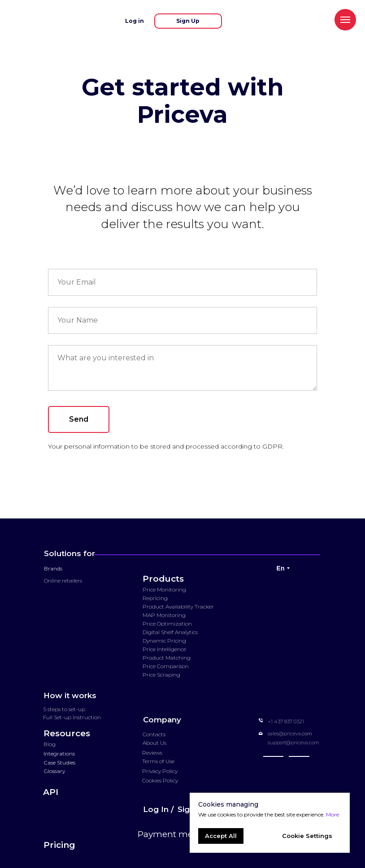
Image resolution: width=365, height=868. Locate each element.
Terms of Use (158, 761)
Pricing (59, 845)
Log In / (158, 809)
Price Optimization (167, 624)
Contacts (154, 734)
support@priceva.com (293, 743)
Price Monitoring (164, 589)
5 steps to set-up (64, 709)
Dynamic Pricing (164, 641)
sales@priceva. (285, 734)
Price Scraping (161, 675)
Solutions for (70, 553)
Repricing (155, 598)
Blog (50, 744)
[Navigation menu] (345, 20)
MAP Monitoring (164, 615)
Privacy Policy (160, 771)
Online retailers (63, 581)
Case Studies (59, 762)
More (332, 814)
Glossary (54, 771)
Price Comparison (166, 666)
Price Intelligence (164, 649)
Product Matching (167, 658)
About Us (154, 743)
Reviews (152, 753)
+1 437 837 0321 (286, 721)
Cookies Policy (160, 780)
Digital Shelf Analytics (170, 632)
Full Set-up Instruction (72, 717)
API (51, 792)
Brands (53, 568)
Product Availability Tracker (178, 607)
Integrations (59, 754)
